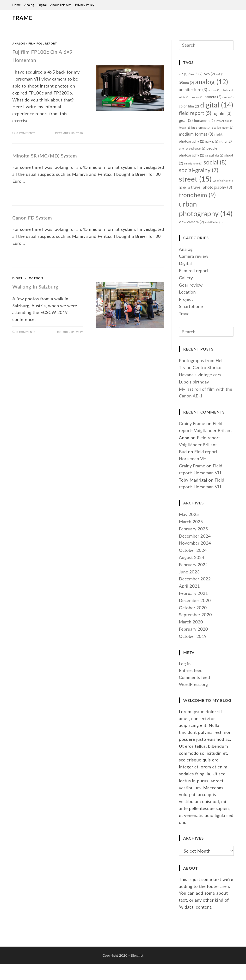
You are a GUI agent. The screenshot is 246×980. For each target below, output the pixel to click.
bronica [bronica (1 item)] (203, 100)
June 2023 (190, 599)
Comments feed (195, 705)
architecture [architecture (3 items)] (193, 93)
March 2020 (191, 650)
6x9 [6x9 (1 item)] (221, 76)
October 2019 (193, 664)
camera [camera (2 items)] (219, 100)
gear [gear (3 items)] (206, 129)
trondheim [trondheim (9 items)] (198, 217)
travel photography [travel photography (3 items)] (200, 209)
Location (35, 278)
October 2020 (193, 635)
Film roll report (43, 43)
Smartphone (191, 333)
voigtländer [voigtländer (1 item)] (215, 248)
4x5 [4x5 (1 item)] (183, 76)
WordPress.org (194, 712)
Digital (42, 5)
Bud (183, 479)
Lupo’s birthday (194, 409)
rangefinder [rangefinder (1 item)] (188, 171)
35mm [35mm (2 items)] (187, 85)
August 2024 (192, 585)
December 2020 (195, 628)
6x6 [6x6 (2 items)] (210, 75)
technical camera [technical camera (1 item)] (205, 201)
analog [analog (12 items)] (212, 84)
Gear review (191, 311)
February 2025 (194, 556)
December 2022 (195, 607)
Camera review (194, 282)
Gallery (186, 304)
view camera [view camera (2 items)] (192, 248)
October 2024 (193, 578)
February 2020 (194, 657)
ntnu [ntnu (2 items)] (205, 157)
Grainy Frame (192, 451)
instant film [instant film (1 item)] (193, 136)
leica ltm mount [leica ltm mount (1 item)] (195, 143)
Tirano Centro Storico (201, 395)
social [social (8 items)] (191, 178)
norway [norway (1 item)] (191, 157)
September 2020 (196, 642)
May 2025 (189, 542)
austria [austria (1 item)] (215, 93)
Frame (21, 18)
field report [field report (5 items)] (209, 120)
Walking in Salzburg (38, 286)
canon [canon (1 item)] (185, 110)
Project (186, 325)
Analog (29, 5)
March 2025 (191, 549)
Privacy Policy (85, 5)
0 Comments (26, 133)
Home (16, 5)
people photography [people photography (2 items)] (209, 164)
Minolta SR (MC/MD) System (45, 156)
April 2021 (190, 614)
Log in (185, 691)
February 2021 (194, 621)
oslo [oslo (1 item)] (217, 157)
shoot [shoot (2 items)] (206, 171)
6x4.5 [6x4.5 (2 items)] (196, 75)
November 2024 (195, 571)
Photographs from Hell (202, 388)
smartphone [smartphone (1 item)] (223, 171)
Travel (185, 340)
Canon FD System (32, 218)
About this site (61, 5)
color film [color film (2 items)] (202, 110)
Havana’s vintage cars (200, 402)
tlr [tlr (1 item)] (222, 201)
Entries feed (191, 698)
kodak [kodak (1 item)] (209, 136)
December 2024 (195, 564)
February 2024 (194, 592)
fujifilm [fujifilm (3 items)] (189, 129)
